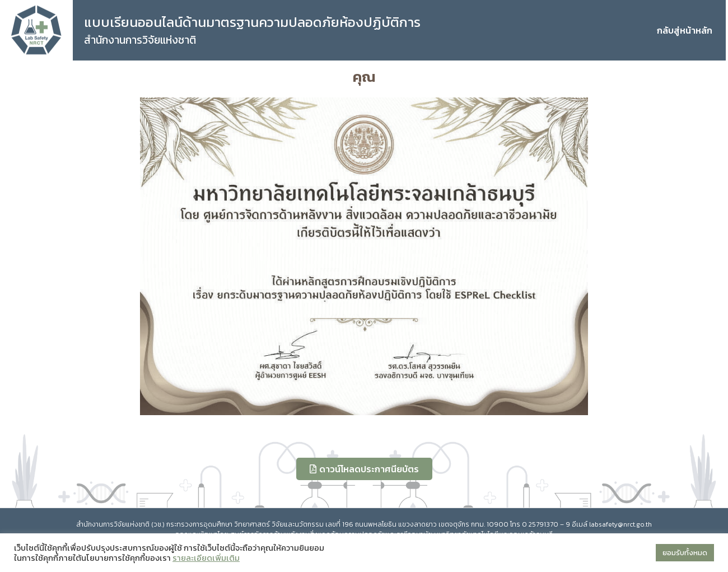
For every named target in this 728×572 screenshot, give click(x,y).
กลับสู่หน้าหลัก (685, 30)
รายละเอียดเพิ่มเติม (206, 558)
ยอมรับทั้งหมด (685, 553)
